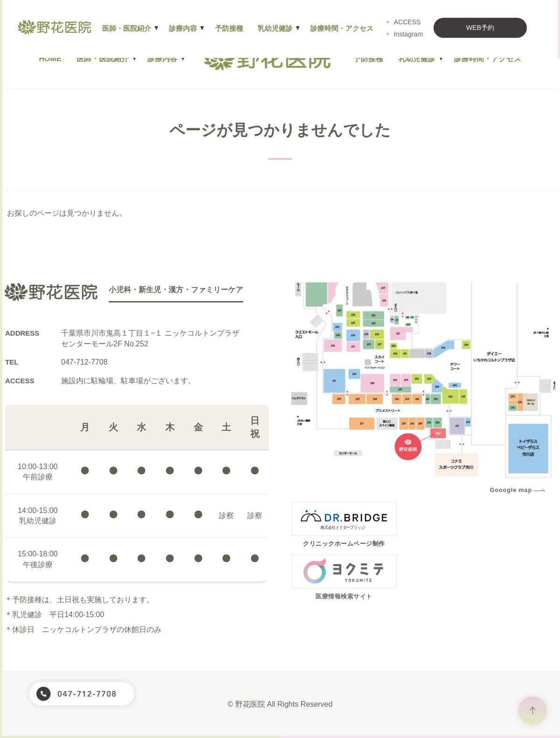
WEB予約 (485, 19)
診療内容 (162, 59)
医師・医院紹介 (103, 59)
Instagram (413, 25)
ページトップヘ (533, 711)
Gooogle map (511, 490)
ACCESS (413, 13)
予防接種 (368, 59)
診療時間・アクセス (488, 59)
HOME (50, 59)
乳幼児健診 (417, 59)
